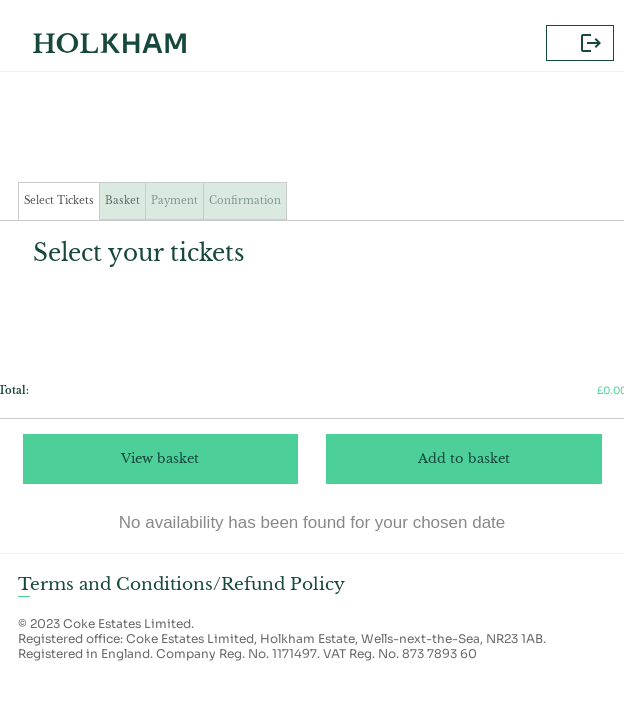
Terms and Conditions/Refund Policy (181, 584)
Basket (122, 200)
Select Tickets (59, 200)
